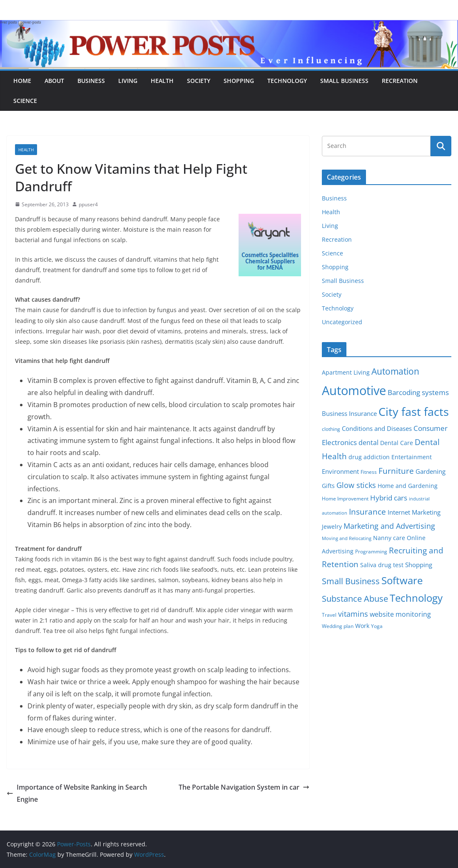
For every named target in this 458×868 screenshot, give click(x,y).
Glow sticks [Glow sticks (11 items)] (356, 485)
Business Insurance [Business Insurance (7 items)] (349, 413)
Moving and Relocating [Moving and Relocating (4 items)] (347, 538)
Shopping (239, 81)
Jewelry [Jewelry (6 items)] (332, 527)
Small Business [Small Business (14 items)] (351, 581)
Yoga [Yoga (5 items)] (377, 626)
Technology (287, 81)
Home (22, 81)
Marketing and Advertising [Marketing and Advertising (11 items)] (389, 526)
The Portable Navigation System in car (244, 787)
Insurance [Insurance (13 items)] (367, 512)
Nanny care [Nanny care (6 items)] (389, 538)
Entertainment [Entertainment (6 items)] (412, 457)
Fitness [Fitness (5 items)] (369, 472)
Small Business (344, 81)
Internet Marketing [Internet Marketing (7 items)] (414, 512)
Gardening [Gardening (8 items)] (431, 471)
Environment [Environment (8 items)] (340, 471)
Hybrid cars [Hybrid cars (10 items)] (389, 498)
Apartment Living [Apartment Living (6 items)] (346, 373)
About (54, 81)
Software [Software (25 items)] (402, 580)
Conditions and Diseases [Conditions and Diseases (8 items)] (377, 428)
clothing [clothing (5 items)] (331, 429)
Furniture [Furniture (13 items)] (396, 471)
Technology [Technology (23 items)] (416, 598)
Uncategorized (342, 322)
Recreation (400, 81)
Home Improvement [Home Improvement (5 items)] (345, 499)
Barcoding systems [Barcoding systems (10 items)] (418, 392)
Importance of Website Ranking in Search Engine (77, 793)
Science (25, 101)
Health (162, 81)
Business (91, 81)
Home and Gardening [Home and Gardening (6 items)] (408, 486)
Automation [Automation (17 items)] (395, 371)
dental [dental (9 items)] (368, 442)
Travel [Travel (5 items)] (329, 615)
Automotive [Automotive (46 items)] (354, 390)
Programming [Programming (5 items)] (371, 552)
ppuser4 (88, 204)
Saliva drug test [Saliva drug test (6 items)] (382, 565)
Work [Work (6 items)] (362, 626)
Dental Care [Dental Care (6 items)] (397, 443)
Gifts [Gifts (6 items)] (328, 486)
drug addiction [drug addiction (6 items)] (369, 457)
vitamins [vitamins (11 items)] (353, 614)
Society (199, 81)
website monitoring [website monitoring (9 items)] (400, 614)
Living (128, 81)
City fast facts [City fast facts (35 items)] (414, 411)
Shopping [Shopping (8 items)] (419, 565)
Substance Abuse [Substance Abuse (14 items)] (355, 599)
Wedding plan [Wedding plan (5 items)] (338, 626)
